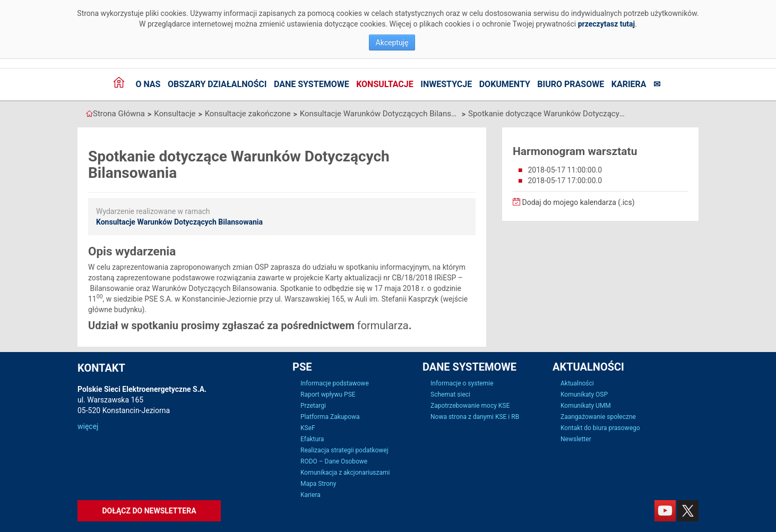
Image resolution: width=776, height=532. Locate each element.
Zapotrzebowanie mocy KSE (470, 406)
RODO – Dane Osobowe (334, 461)
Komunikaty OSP (584, 394)
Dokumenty (505, 84)
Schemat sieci (450, 394)
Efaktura (312, 439)
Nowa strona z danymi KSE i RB (475, 417)
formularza (383, 325)
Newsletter (576, 439)
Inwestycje (446, 84)
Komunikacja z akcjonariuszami (345, 473)
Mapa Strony (318, 484)
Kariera (629, 84)
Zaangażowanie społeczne (598, 417)
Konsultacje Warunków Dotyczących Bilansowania (380, 114)
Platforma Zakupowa (330, 417)
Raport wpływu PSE (328, 394)
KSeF (308, 428)
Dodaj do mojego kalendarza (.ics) (574, 202)
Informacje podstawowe (335, 383)
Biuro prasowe (571, 84)
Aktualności (577, 383)
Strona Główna (119, 114)
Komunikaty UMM (586, 406)
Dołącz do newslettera (149, 511)
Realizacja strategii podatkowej (344, 450)
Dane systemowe (312, 84)
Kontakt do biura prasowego (600, 428)
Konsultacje (385, 84)
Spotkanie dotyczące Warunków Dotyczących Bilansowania (548, 114)
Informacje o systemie (462, 383)
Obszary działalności (217, 84)
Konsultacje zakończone (248, 114)
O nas (148, 84)
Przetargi (313, 406)
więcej (88, 426)
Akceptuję (392, 42)
